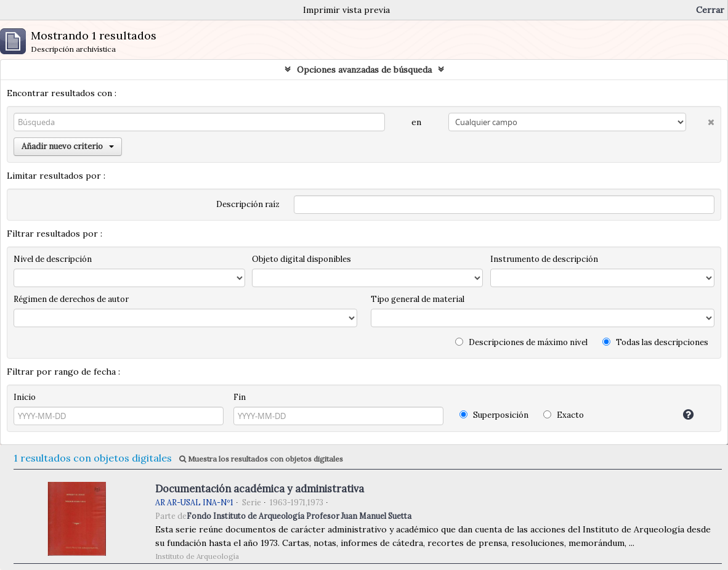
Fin (240, 397)
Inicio (25, 397)
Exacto (564, 415)
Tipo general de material (418, 299)
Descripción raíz (248, 204)
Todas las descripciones (655, 342)
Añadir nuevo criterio (68, 146)
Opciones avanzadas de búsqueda (364, 70)
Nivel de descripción (53, 259)
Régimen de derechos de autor (71, 299)
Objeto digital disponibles (301, 259)
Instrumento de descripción (544, 259)
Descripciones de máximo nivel (521, 342)
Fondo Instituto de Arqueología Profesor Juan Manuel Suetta (299, 516)
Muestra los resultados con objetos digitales (261, 459)
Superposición (494, 415)
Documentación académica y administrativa (260, 489)
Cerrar (710, 10)
